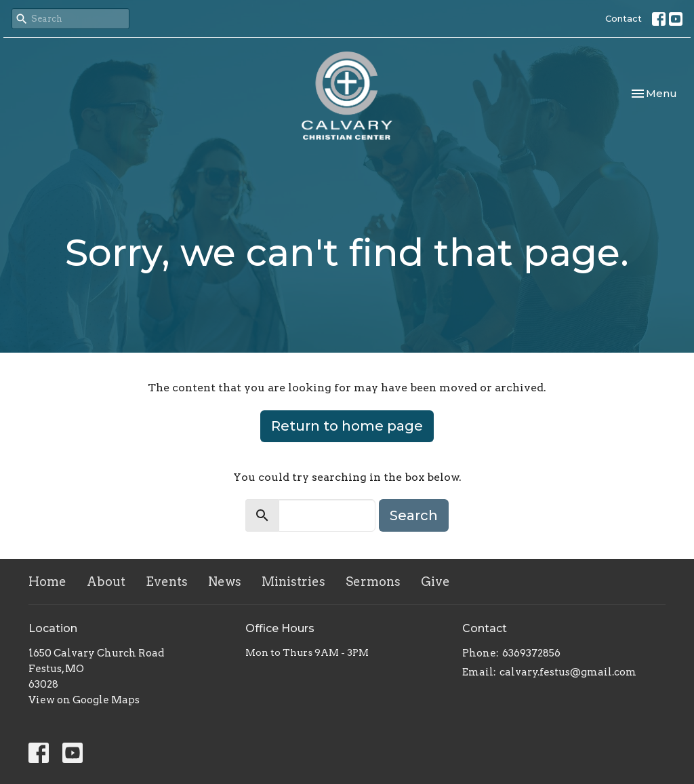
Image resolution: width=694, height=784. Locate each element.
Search (414, 515)
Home (47, 582)
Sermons (373, 582)
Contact (624, 18)
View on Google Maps (84, 700)
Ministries (293, 582)
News (225, 582)
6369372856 (531, 653)
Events (167, 582)
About (106, 582)
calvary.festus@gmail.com (568, 672)
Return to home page (347, 426)
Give (435, 582)
